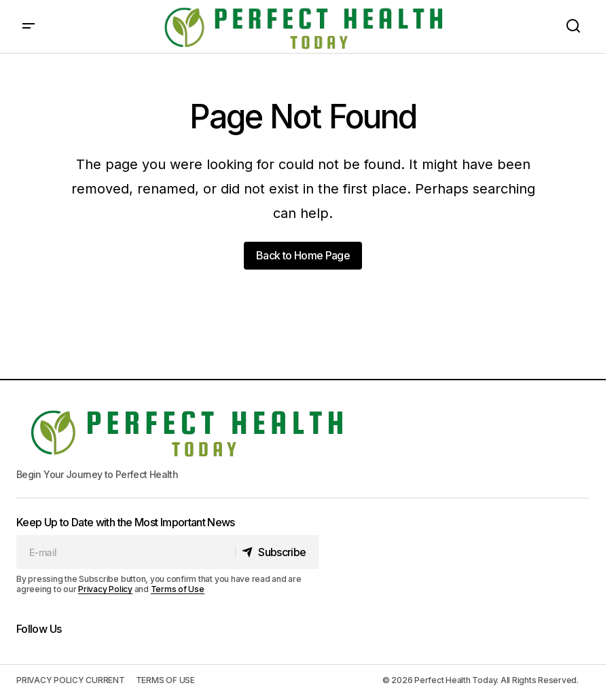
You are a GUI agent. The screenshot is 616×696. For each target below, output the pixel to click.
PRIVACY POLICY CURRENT (71, 680)
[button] (29, 26)
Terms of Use (178, 589)
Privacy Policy (105, 589)
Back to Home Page (303, 255)
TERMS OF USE (165, 680)
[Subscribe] (276, 552)
